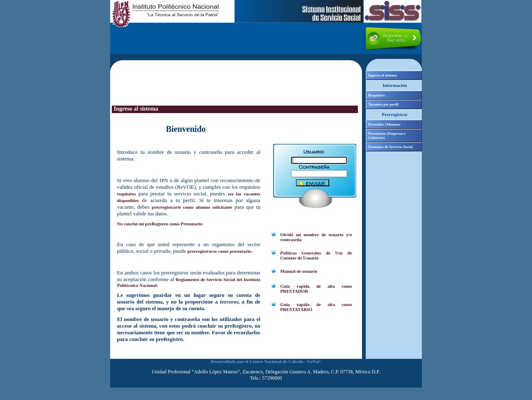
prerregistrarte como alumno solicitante (192, 207)
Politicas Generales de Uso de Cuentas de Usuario (316, 255)
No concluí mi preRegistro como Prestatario (160, 224)
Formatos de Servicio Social (390, 147)
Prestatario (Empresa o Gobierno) (387, 136)
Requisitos (377, 95)
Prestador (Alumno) (384, 124)
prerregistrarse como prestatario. (220, 251)
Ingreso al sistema (383, 75)
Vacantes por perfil (383, 104)
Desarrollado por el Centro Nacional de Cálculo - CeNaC (266, 361)
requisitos (127, 194)
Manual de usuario (299, 271)
